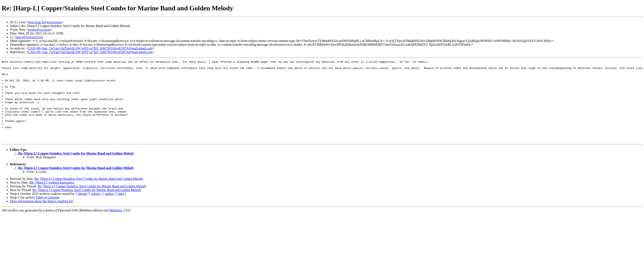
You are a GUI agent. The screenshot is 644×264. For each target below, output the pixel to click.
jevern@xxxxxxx (39, 30)
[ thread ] (82, 210)
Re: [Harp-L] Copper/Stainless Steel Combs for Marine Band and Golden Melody (76, 170)
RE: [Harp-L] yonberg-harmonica (52, 199)
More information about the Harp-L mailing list (41, 217)
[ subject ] (96, 210)
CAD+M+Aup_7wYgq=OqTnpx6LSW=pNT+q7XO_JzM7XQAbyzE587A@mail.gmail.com (90, 48)
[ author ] (110, 210)
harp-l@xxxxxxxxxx (29, 37)
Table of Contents (48, 214)
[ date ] (121, 210)
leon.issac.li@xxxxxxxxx (45, 22)
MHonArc (116, 227)
